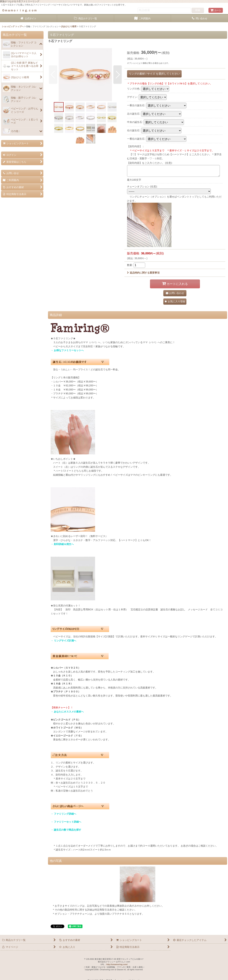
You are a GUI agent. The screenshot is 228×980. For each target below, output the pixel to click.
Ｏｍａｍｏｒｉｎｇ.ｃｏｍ (19, 10)
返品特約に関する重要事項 (143, 273)
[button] (53, 75)
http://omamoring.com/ (117, 964)
